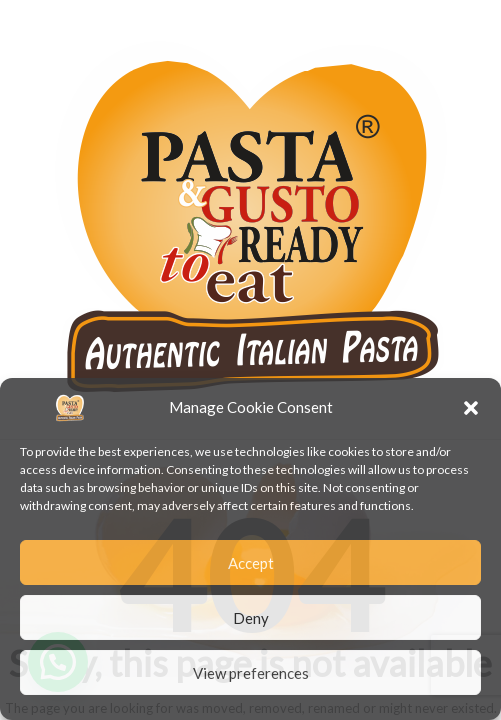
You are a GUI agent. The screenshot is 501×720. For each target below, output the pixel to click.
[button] (471, 408)
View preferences (251, 673)
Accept (251, 563)
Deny (251, 618)
